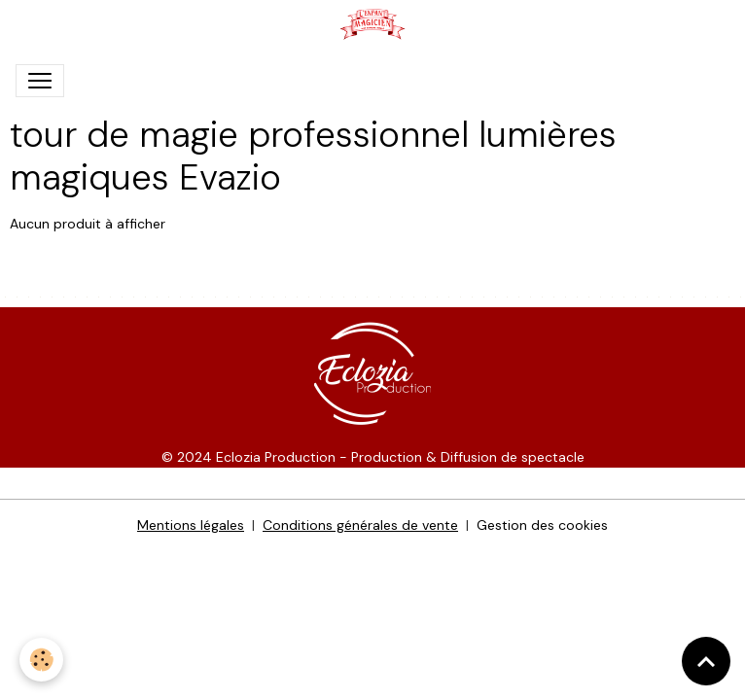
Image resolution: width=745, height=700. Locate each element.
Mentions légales (191, 525)
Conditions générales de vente (360, 525)
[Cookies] (41, 660)
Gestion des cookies (542, 525)
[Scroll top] (706, 661)
